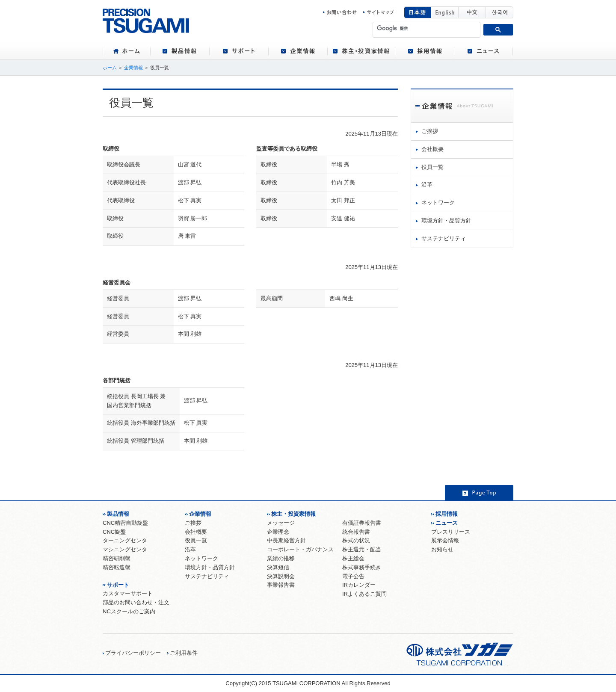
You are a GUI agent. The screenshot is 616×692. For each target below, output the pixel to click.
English (445, 12)
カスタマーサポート (128, 593)
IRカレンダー (359, 585)
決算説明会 (281, 576)
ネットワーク (438, 203)
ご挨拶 (430, 131)
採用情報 (447, 514)
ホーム (110, 68)
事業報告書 (281, 585)
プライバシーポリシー (133, 653)
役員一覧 (432, 167)
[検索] (427, 28)
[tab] (126, 51)
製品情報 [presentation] (180, 51)
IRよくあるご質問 (364, 594)
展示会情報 (445, 540)
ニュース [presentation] (484, 51)
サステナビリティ (444, 238)
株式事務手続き (362, 567)
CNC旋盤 (114, 532)
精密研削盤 (117, 558)
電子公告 (353, 576)
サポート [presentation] (239, 51)
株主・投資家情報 (293, 514)
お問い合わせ (342, 12)
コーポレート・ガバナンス (300, 549)
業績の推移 (281, 558)
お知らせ (442, 549)
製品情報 (118, 514)
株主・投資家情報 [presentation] (361, 51)
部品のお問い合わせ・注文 (136, 602)
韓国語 (500, 12)
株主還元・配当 (362, 549)
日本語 (418, 12)
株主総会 (353, 558)
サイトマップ (379, 12)
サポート (118, 585)
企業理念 (278, 532)
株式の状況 (356, 540)
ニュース (447, 523)
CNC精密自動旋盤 (125, 523)
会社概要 (432, 149)
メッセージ (281, 523)
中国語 (472, 12)
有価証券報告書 (362, 523)
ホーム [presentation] (126, 51)
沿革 (427, 185)
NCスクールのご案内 (129, 611)
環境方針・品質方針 (446, 220)
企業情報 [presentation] (298, 51)
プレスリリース (451, 532)
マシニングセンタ (125, 549)
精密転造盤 (117, 567)
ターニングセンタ (125, 540)
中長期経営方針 (286, 540)
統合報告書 (356, 532)
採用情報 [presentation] (425, 51)
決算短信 (278, 567)
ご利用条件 (184, 653)
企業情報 (133, 68)
